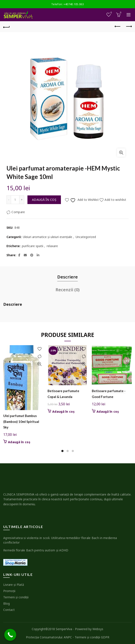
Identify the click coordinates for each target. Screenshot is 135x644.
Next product (129, 26)
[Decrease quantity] (9, 200)
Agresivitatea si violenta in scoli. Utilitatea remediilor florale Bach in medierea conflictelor (60, 540)
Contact (9, 610)
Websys (98, 629)
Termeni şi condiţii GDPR (92, 637)
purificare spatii (33, 246)
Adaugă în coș (44, 200)
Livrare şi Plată (14, 585)
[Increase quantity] (22, 200)
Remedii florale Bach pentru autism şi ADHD (36, 550)
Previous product (118, 26)
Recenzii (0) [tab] (67, 290)
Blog (6, 603)
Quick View (39, 364)
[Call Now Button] (10, 635)
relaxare (52, 246)
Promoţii (9, 591)
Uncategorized (86, 237)
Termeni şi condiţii (16, 597)
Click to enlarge (121, 153)
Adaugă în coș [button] (19, 442)
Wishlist (111, 13)
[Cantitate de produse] (15, 200)
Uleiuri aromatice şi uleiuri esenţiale (48, 237)
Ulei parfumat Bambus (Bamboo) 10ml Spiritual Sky (21, 421)
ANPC (68, 637)
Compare (18, 212)
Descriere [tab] (67, 277)
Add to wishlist (115, 200)
